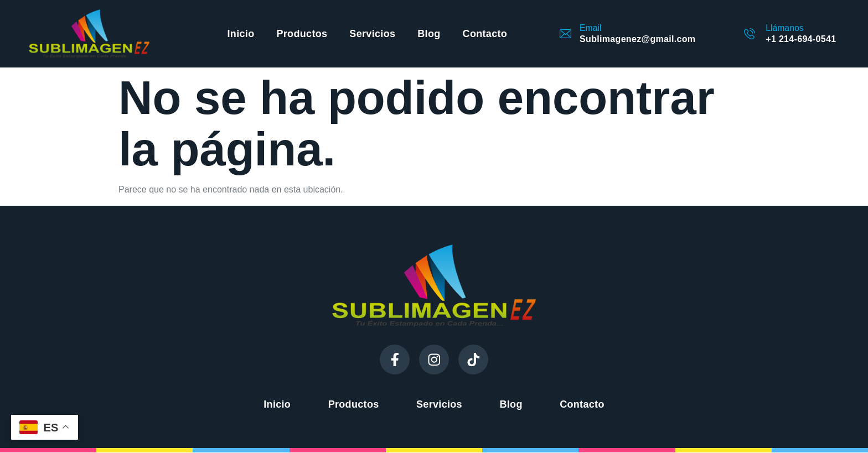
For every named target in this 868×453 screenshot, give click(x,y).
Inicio (241, 34)
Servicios (372, 34)
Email (590, 28)
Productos (302, 34)
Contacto (485, 34)
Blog (429, 34)
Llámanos (784, 28)
